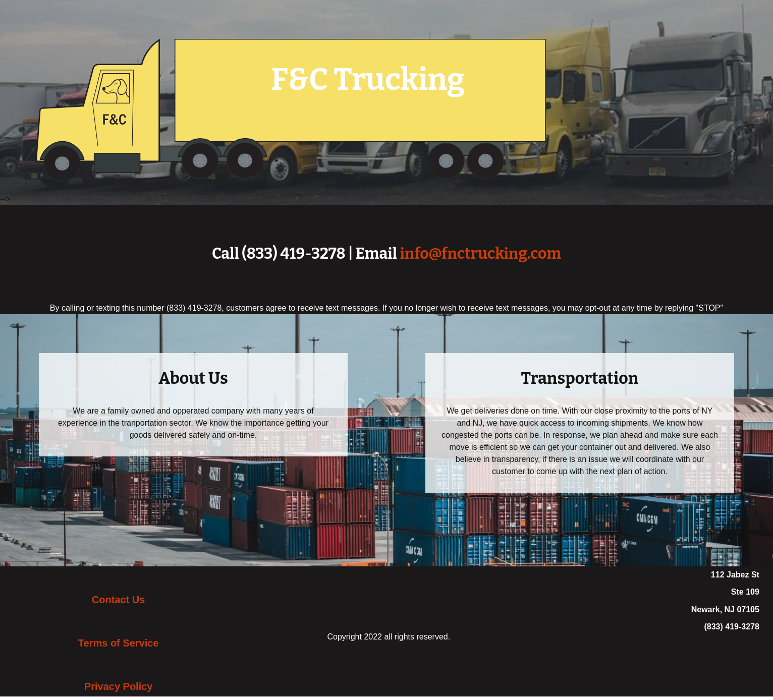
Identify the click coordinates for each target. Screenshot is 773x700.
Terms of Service (119, 643)
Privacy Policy (119, 686)
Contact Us (119, 600)
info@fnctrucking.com (480, 254)
